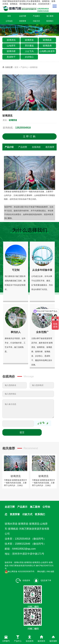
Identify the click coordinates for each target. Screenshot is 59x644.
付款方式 (36, 21)
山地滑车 (11, 46)
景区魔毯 (29, 46)
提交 (22, 432)
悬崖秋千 (11, 57)
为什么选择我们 (30, 230)
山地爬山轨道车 (47, 51)
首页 (9, 16)
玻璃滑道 (29, 40)
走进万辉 (23, 16)
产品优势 (23, 147)
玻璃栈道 (47, 40)
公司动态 (9, 21)
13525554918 (23, 128)
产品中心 (24, 67)
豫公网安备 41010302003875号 (20, 572)
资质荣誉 (23, 21)
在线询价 (36, 147)
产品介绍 (9, 147)
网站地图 (41, 572)
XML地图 (50, 572)
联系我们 (50, 21)
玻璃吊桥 (11, 51)
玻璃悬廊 (47, 46)
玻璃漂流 (11, 40)
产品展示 (36, 16)
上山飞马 (29, 51)
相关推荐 (50, 147)
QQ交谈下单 (42, 580)
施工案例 (50, 16)
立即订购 (30, 136)
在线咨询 (23, 580)
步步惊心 (29, 57)
